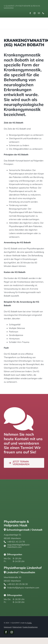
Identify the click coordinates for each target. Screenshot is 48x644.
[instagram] (35, 13)
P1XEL (29, 623)
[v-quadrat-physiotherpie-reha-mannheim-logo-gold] (11, 20)
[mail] (39, 13)
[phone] (43, 13)
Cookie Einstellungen (30, 627)
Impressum (8, 627)
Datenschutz (17, 627)
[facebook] (30, 13)
